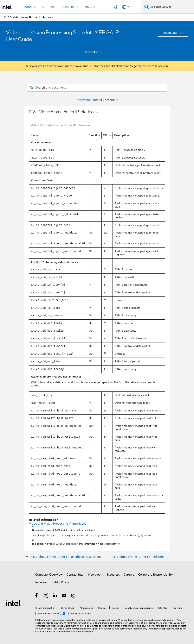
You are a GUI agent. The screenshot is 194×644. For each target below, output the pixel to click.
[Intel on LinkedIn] (55, 595)
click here (122, 66)
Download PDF (173, 33)
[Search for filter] (97, 88)
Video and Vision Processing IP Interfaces (58, 524)
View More (94, 52)
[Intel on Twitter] (46, 595)
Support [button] (49, 7)
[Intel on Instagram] (73, 595)
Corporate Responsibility (155, 573)
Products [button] (28, 7)
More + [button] (90, 7)
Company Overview (49, 573)
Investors (113, 573)
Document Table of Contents (95, 100)
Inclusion (41, 581)
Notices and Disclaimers (63, 625)
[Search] (147, 7)
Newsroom (96, 573)
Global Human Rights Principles (81, 627)
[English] (129, 7)
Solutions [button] (70, 7)
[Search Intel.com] (171, 7)
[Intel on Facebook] (37, 595)
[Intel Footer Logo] (14, 602)
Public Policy (60, 581)
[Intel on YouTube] (64, 595)
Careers (129, 573)
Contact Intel (75, 573)
